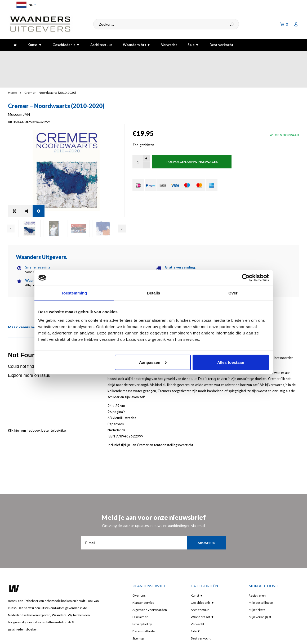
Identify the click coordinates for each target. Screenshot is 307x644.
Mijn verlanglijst (260, 569)
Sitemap (138, 591)
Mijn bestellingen (261, 555)
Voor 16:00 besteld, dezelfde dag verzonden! (46, 56)
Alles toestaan (231, 362)
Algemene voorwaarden (150, 562)
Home (12, 66)
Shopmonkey (120, 636)
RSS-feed (139, 605)
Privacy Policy (142, 576)
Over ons (139, 548)
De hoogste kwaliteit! (279, 56)
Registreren (257, 548)
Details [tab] (154, 293)
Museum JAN (143, 88)
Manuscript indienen (147, 598)
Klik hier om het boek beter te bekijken (38, 383)
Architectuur (101, 45)
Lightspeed (87, 636)
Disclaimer (140, 569)
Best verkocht (221, 45)
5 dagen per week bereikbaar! (219, 56)
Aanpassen (153, 362)
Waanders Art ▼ (137, 45)
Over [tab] (233, 293)
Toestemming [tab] (74, 293)
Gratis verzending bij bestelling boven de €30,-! (139, 56)
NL (25, 5)
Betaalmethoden (144, 583)
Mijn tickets (257, 562)
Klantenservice (143, 555)
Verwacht (169, 45)
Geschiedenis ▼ (66, 45)
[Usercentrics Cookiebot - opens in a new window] (246, 278)
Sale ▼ (193, 45)
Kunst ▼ (35, 45)
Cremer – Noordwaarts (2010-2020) (50, 66)
